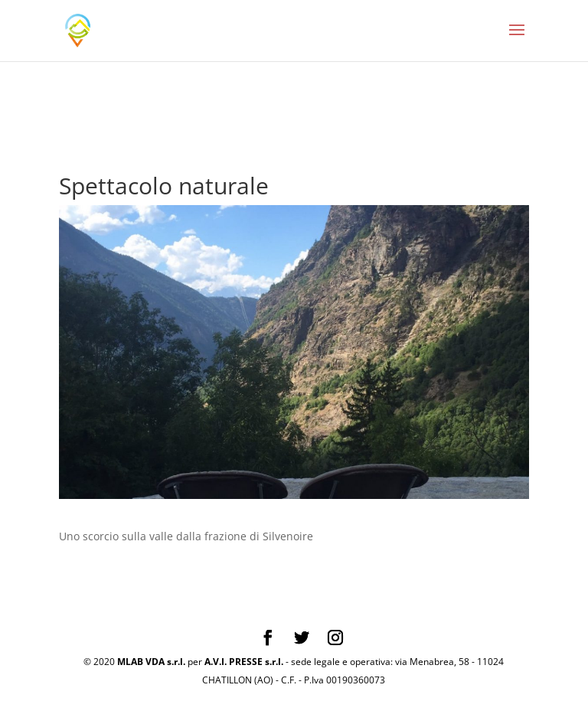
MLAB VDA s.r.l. (151, 662)
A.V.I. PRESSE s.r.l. (244, 662)
